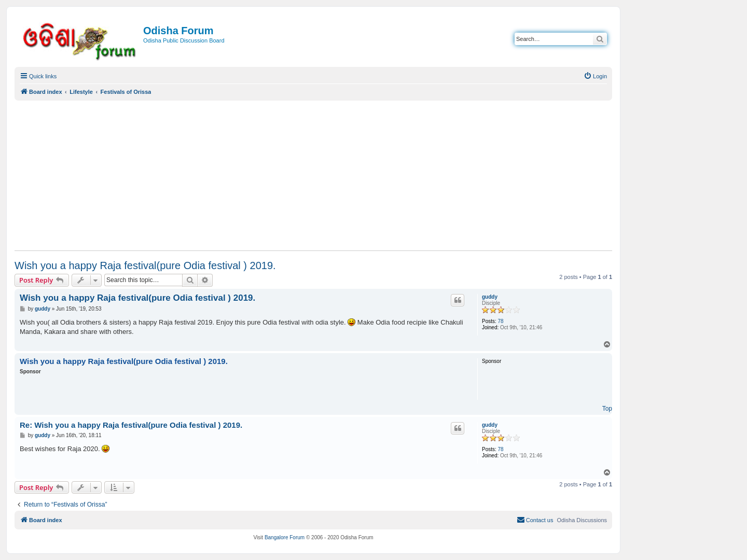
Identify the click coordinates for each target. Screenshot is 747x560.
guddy (490, 297)
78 (501, 321)
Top (607, 409)
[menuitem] (595, 76)
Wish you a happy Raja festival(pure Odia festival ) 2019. (145, 265)
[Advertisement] (313, 175)
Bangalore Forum (285, 537)
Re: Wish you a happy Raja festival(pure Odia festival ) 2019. (131, 425)
